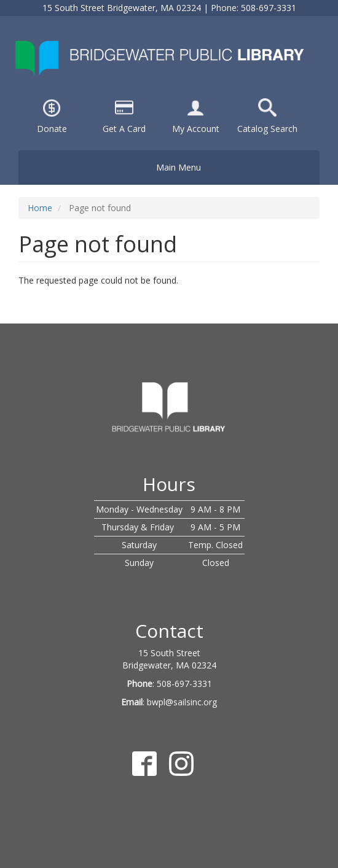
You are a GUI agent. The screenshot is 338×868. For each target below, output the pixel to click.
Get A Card (124, 129)
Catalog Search (267, 129)
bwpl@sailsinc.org (182, 702)
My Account (196, 129)
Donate (52, 129)
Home (40, 208)
